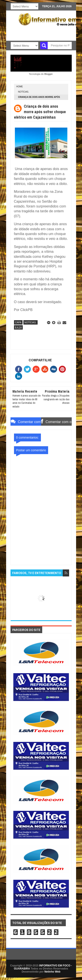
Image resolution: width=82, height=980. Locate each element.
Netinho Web (52, 972)
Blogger (48, 74)
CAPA (18, 322)
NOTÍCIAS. (24, 92)
